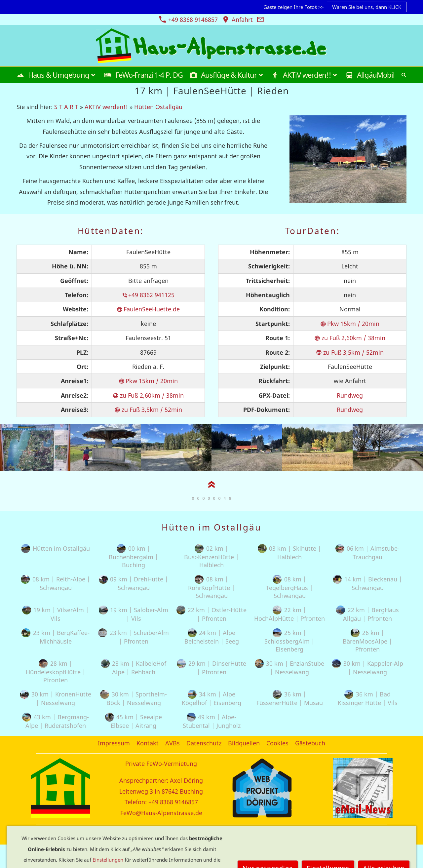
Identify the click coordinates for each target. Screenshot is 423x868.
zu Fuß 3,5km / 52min (148, 410)
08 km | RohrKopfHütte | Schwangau (211, 587)
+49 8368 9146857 (188, 20)
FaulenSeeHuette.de (148, 309)
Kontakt (148, 743)
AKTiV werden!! (106, 107)
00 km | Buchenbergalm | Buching (134, 557)
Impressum (114, 743)
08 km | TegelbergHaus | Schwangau (289, 587)
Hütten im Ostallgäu (55, 548)
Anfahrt (237, 20)
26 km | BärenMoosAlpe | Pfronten (367, 641)
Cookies (277, 743)
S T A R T (66, 107)
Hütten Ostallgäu (158, 107)
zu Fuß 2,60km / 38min (148, 395)
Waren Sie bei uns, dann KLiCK (367, 7)
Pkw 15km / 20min (148, 381)
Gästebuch (310, 743)
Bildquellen (244, 743)
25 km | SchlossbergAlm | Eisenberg (289, 641)
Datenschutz (204, 743)
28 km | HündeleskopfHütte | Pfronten (56, 672)
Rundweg (350, 395)
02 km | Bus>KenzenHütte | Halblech (211, 557)
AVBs (173, 743)
